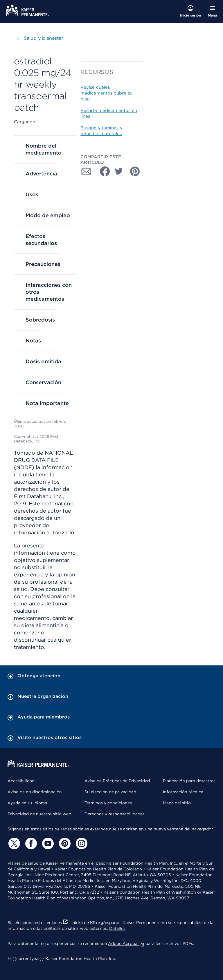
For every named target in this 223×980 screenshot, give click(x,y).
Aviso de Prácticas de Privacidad (117, 781)
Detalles (117, 928)
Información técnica (183, 792)
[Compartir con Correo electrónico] (86, 171)
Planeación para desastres (189, 781)
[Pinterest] (64, 843)
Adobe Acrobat (126, 943)
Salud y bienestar (43, 38)
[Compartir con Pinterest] (135, 171)
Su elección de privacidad (110, 792)
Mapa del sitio (177, 803)
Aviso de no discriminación (35, 792)
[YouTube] (47, 843)
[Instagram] (81, 843)
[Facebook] (30, 843)
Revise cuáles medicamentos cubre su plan (106, 93)
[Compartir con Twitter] (119, 171)
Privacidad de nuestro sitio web (39, 814)
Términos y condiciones (108, 803)
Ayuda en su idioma (27, 803)
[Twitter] (13, 843)
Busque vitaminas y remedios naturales (101, 131)
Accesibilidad (21, 781)
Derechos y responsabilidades (115, 814)
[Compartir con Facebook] (102, 171)
